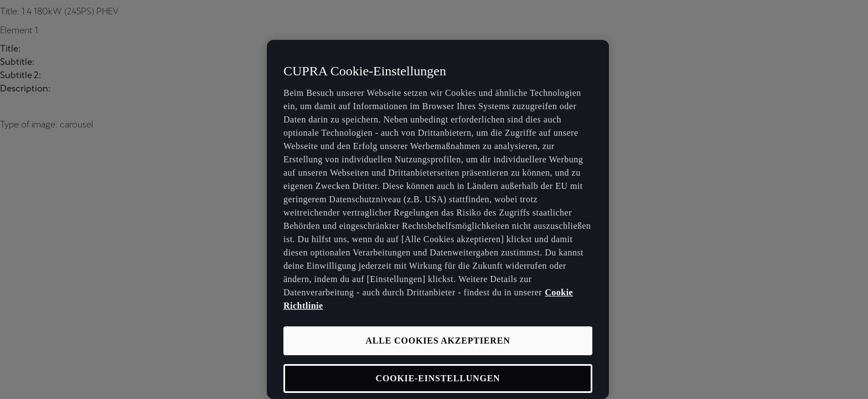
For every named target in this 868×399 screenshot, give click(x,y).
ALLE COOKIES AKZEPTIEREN (438, 341)
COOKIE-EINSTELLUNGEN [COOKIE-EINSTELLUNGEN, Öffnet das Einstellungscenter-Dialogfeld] (438, 378)
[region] (438, 219)
